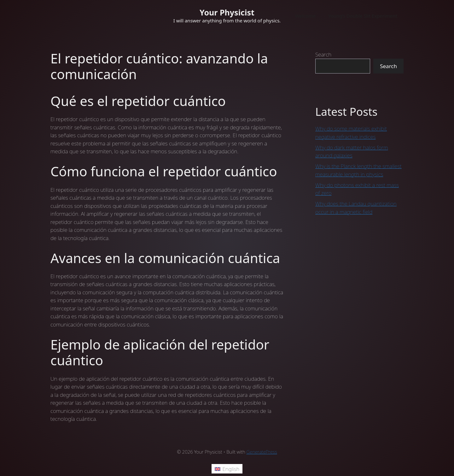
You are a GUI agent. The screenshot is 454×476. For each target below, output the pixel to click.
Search (323, 54)
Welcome (305, 16)
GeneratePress (262, 452)
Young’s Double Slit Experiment (363, 16)
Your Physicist (227, 12)
